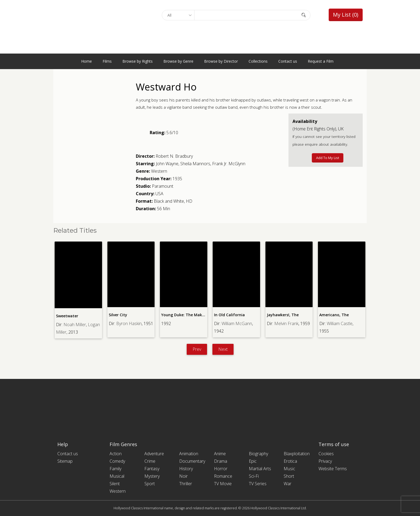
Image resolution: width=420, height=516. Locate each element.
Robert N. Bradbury (174, 156)
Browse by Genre (178, 61)
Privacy (325, 461)
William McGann (237, 323)
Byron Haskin (129, 323)
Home (87, 61)
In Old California (229, 315)
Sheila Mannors (195, 164)
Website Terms (333, 469)
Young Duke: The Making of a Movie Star (200, 315)
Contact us (288, 61)
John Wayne (167, 164)
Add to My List (328, 158)
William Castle (340, 323)
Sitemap (65, 461)
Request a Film (321, 61)
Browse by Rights (138, 61)
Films (107, 61)
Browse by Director (221, 61)
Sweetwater (67, 316)
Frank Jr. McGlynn (229, 164)
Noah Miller (75, 325)
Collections (258, 61)
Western (159, 171)
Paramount (163, 186)
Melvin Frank (286, 323)
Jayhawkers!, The (283, 315)
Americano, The (334, 315)
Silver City (118, 315)
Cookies (326, 454)
